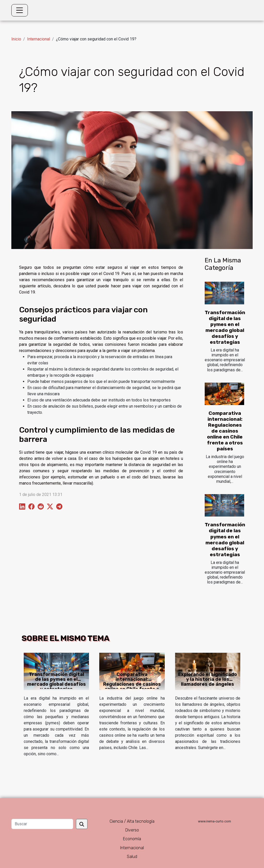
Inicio (16, 39)
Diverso (132, 830)
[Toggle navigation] (20, 10)
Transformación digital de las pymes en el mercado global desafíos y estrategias (225, 327)
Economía (132, 839)
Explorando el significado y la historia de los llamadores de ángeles (208, 679)
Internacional (39, 39)
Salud (132, 857)
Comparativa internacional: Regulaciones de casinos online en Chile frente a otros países (225, 431)
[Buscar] (42, 824)
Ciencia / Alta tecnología (132, 821)
